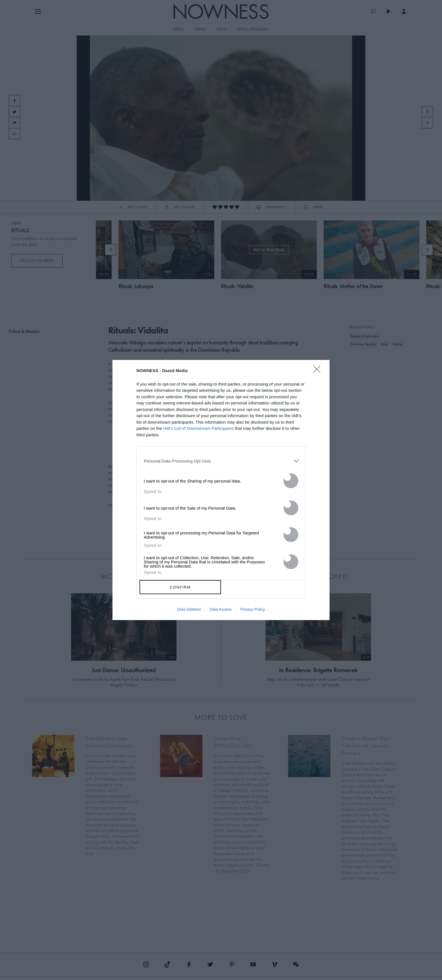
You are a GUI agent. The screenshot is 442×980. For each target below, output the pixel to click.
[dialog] (221, 490)
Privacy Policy (253, 609)
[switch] (291, 481)
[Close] (319, 373)
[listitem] (221, 461)
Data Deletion (189, 609)
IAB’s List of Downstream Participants (198, 428)
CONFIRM (180, 587)
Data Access (221, 609)
